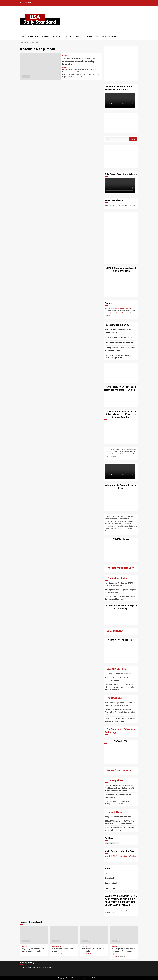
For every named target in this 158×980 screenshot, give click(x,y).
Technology (57, 37)
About (78, 37)
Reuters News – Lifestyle (119, 770)
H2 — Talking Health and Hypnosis (118, 674)
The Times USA (114, 698)
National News (33, 37)
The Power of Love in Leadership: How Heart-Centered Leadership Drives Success (40, 66)
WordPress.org (110, 888)
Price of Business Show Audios (107, 37)
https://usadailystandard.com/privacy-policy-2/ (37, 967)
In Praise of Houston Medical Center (118, 337)
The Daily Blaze (114, 812)
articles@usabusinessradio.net (122, 308)
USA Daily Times (115, 780)
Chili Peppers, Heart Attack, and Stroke (119, 342)
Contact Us (88, 37)
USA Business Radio (117, 578)
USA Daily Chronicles (117, 669)
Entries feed (109, 878)
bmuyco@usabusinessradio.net (115, 313)
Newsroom (65, 67)
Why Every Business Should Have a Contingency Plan (118, 331)
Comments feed (111, 883)
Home (22, 37)
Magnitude (86, 978)
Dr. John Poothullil (87, 954)
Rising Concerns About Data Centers (118, 817)
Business (46, 37)
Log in (107, 873)
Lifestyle (68, 37)
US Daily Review (115, 631)
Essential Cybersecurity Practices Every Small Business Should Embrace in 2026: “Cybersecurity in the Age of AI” (120, 788)
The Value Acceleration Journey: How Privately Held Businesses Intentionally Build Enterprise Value (119, 687)
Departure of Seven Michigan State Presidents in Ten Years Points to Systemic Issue (120, 712)
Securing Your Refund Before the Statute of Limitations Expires (120, 349)
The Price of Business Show (120, 568)
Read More (80, 77)
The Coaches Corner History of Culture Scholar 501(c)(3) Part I (119, 357)
